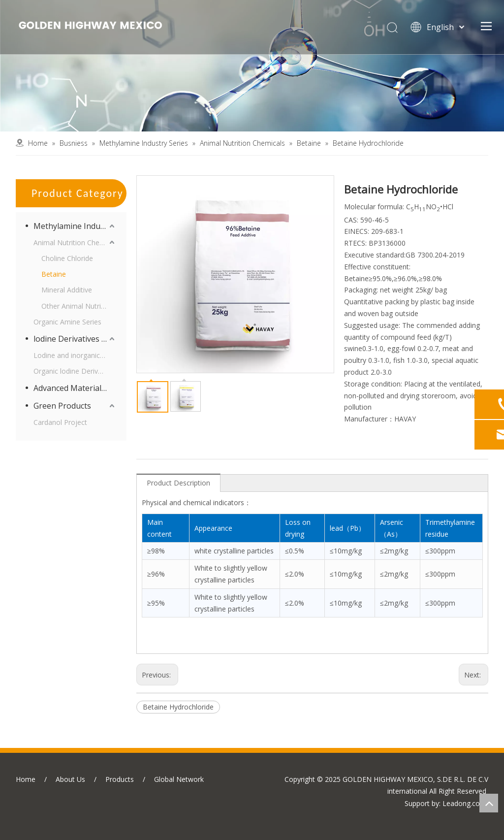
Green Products (62, 406)
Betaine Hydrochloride (178, 707)
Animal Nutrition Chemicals (75, 242)
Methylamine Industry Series (75, 226)
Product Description (178, 483)
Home (26, 779)
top (489, 803)
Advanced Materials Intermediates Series (75, 388)
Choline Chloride (67, 258)
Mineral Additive (67, 290)
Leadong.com (464, 803)
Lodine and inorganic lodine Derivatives (75, 355)
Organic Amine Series (67, 322)
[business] (252, 66)
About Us (70, 779)
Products (120, 779)
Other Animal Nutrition (77, 306)
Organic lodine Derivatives (75, 371)
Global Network (179, 779)
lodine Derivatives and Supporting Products (75, 339)
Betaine (54, 274)
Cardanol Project (60, 422)
